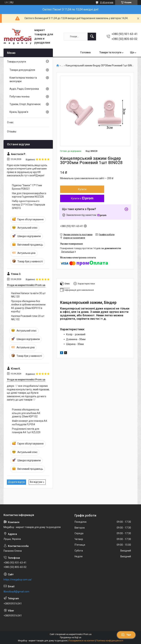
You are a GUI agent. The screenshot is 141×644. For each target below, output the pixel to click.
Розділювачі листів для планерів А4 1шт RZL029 (26, 431)
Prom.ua (87, 634)
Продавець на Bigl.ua (71, 637)
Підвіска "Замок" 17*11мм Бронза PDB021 (27, 187)
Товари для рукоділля (22, 70)
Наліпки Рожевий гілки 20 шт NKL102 (28, 318)
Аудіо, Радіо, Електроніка (24, 89)
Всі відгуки (36, 482)
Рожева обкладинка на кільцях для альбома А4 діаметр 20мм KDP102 (26, 413)
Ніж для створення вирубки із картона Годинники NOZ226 (29, 195)
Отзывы (12, 132)
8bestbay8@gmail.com (16, 592)
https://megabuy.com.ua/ (18, 580)
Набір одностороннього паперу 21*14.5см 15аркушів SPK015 (29, 205)
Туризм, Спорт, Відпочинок (25, 104)
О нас (10, 122)
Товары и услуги (16, 62)
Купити (82, 189)
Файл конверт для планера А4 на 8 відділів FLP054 (30, 423)
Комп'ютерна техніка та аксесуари (23, 79)
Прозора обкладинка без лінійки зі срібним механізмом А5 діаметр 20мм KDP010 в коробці (28, 306)
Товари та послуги (110, 52)
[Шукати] (92, 37)
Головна (85, 52)
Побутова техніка (19, 97)
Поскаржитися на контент (82, 641)
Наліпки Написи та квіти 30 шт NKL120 (28, 295)
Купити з (82, 198)
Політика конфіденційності (110, 641)
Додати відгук (16, 482)
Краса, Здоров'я (19, 112)
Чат (126, 635)
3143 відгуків (107, 2)
